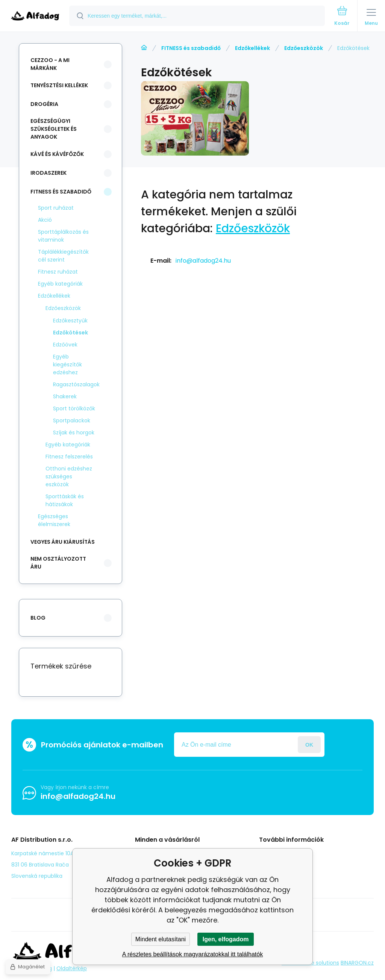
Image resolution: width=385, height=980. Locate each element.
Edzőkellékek (252, 48)
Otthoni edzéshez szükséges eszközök (69, 476)
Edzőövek (65, 345)
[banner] (35, 16)
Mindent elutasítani (161, 939)
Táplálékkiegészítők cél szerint (63, 256)
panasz (274, 864)
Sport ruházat (56, 208)
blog (38, 618)
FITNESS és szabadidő (191, 48)
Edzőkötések (70, 333)
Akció (45, 220)
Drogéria (44, 104)
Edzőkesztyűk (70, 321)
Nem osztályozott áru (58, 563)
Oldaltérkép (72, 968)
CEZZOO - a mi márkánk (50, 64)
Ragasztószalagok (76, 384)
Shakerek (65, 396)
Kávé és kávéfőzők (57, 154)
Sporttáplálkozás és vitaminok (63, 236)
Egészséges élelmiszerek (54, 520)
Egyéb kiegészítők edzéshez (67, 364)
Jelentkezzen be (309, 745)
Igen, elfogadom (226, 939)
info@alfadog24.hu (203, 261)
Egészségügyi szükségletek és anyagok (54, 129)
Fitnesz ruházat (58, 272)
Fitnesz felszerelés (69, 457)
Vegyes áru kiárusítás (63, 542)
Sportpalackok (72, 420)
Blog (270, 853)
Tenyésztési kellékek (59, 85)
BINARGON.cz (357, 963)
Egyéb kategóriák (60, 284)
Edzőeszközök (304, 48)
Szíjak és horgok (74, 433)
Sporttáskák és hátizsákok (65, 500)
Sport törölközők (74, 408)
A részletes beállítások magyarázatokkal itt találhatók (192, 954)
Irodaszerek (49, 173)
